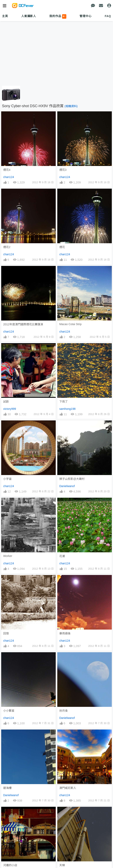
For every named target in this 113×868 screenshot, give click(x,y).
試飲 (6, 402)
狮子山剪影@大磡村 (72, 479)
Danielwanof (67, 486)
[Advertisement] (56, 54)
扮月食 (64, 711)
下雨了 (64, 402)
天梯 (62, 865)
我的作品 (58, 16)
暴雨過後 (65, 633)
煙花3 (63, 170)
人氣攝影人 (29, 16)
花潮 (62, 556)
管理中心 (85, 16)
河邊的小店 (10, 865)
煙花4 (7, 170)
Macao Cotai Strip (70, 324)
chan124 (9, 177)
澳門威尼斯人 (68, 788)
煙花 (62, 247)
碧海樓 (7, 788)
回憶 (6, 633)
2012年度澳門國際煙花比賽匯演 (23, 324)
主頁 (5, 16)
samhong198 (67, 409)
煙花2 (7, 247)
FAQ (108, 16)
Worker (8, 556)
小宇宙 (7, 479)
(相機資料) (71, 106)
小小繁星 (9, 711)
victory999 (10, 409)
